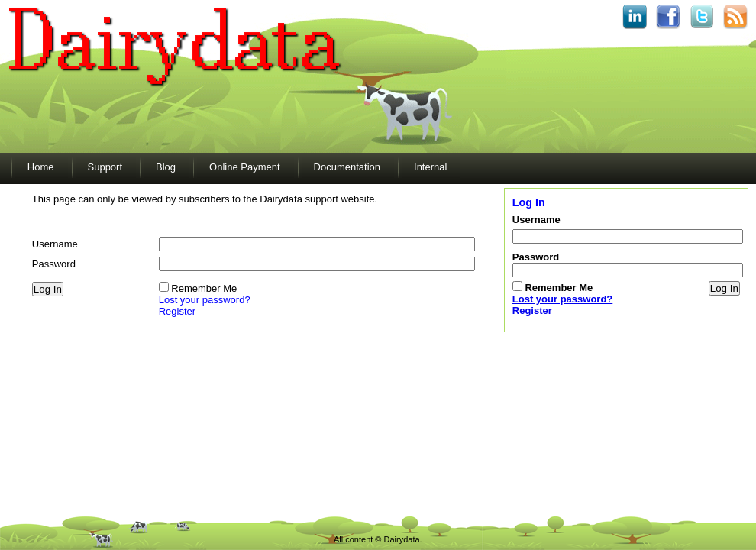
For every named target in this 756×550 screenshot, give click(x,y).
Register (177, 311)
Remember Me (204, 288)
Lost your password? (205, 300)
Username (55, 244)
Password (54, 264)
